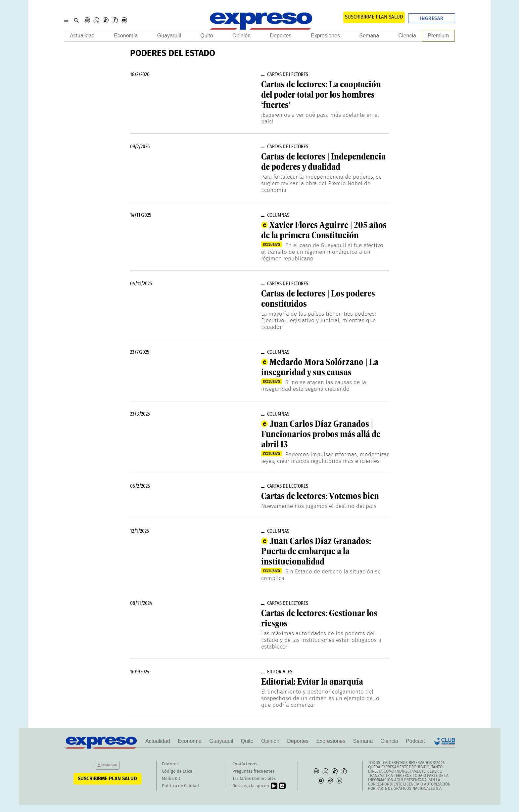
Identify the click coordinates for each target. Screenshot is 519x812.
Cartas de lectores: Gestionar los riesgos (319, 618)
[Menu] (66, 20)
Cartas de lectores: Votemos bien (320, 496)
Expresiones (325, 36)
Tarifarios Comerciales (254, 779)
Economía (126, 36)
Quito (207, 36)
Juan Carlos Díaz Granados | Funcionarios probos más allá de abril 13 (321, 434)
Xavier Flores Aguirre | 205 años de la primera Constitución (324, 230)
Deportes (281, 36)
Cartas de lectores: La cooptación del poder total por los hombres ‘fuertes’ (321, 95)
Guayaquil (169, 36)
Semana (369, 36)
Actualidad (82, 36)
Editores (170, 764)
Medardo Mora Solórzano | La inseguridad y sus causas (320, 367)
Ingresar (432, 19)
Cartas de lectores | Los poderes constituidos (318, 299)
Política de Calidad (180, 786)
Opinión (241, 36)
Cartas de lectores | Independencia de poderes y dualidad (323, 162)
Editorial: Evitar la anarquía (312, 682)
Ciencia (407, 36)
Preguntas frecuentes (253, 771)
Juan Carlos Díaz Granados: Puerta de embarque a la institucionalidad (316, 551)
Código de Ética (177, 771)
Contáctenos (245, 764)
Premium (438, 36)
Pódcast (415, 741)
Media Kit (171, 779)
